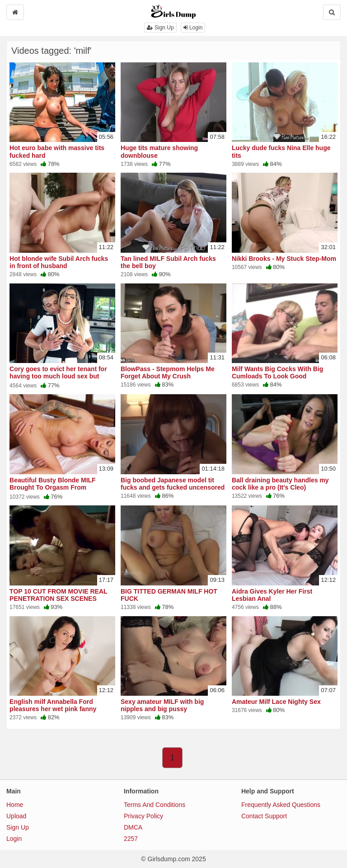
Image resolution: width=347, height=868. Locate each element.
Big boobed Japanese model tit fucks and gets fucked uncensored (173, 484)
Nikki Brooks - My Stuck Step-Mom (284, 259)
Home (15, 805)
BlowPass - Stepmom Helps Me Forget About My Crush (168, 373)
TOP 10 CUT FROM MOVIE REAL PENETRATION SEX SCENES (58, 595)
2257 (131, 839)
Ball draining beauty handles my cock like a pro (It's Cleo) (280, 484)
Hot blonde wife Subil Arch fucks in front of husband (59, 262)
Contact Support (264, 816)
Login (193, 28)
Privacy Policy (143, 816)
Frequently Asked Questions (281, 805)
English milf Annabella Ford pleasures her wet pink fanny (53, 705)
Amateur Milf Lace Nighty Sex (276, 702)
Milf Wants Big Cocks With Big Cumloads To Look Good (277, 373)
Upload (16, 816)
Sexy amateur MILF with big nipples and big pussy (162, 705)
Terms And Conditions (155, 805)
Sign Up (160, 28)
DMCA (133, 827)
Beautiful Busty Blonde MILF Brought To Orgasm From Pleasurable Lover (53, 487)
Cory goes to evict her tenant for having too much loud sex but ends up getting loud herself (58, 376)
